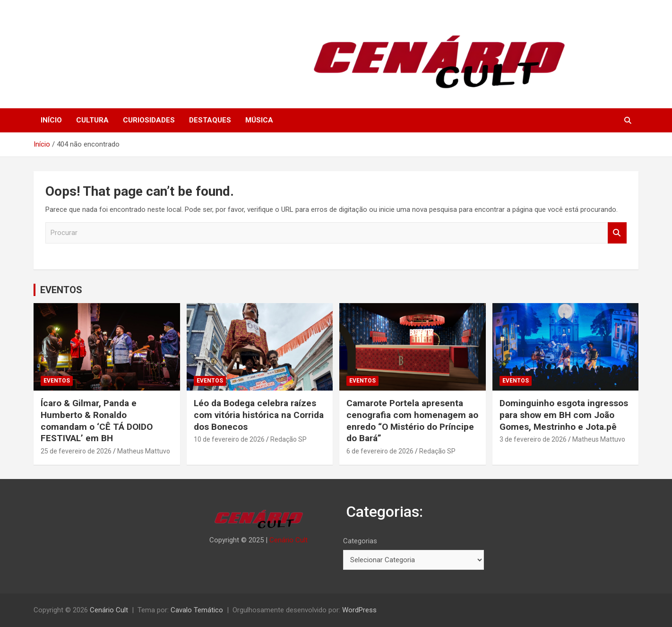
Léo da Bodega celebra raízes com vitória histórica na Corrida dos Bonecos (259, 415)
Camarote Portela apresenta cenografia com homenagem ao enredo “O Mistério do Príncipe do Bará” (412, 421)
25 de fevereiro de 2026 (76, 451)
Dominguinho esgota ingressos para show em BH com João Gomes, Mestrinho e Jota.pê (564, 415)
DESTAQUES (210, 120)
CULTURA (92, 120)
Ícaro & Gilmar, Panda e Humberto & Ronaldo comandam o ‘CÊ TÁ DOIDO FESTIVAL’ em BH (97, 421)
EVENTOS (61, 290)
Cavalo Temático (197, 610)
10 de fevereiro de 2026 (229, 439)
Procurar (617, 233)
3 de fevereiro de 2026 (533, 439)
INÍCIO (51, 120)
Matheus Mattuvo (144, 451)
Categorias (360, 541)
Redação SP (289, 439)
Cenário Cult (289, 540)
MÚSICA (259, 120)
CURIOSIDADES (149, 120)
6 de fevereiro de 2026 (380, 451)
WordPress (359, 610)
